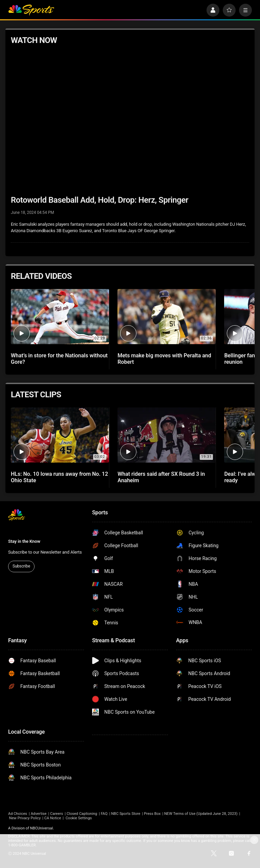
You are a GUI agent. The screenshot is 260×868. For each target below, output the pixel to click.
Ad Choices (18, 814)
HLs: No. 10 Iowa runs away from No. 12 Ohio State (59, 477)
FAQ (104, 814)
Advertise (39, 814)
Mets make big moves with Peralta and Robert (164, 359)
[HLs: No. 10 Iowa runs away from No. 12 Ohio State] (60, 435)
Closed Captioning (82, 814)
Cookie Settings (79, 818)
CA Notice (53, 818)
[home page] (31, 10)
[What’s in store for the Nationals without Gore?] (60, 317)
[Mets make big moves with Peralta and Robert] (167, 317)
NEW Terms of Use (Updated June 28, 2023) (201, 814)
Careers (57, 814)
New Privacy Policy (25, 818)
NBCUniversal (42, 828)
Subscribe (21, 566)
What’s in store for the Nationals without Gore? (59, 359)
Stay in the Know (24, 541)
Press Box (152, 814)
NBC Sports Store (126, 814)
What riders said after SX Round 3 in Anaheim (161, 477)
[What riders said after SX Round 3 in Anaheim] (167, 435)
